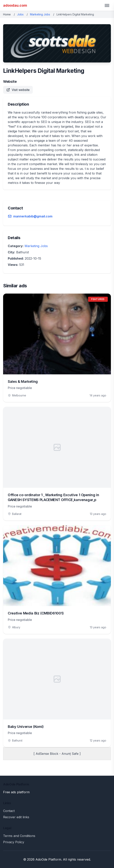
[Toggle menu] (107, 5)
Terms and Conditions (19, 836)
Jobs (20, 14)
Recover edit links (16, 817)
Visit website (18, 90)
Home (7, 14)
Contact (9, 811)
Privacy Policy (14, 842)
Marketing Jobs (40, 14)
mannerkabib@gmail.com (33, 216)
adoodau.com (15, 5)
